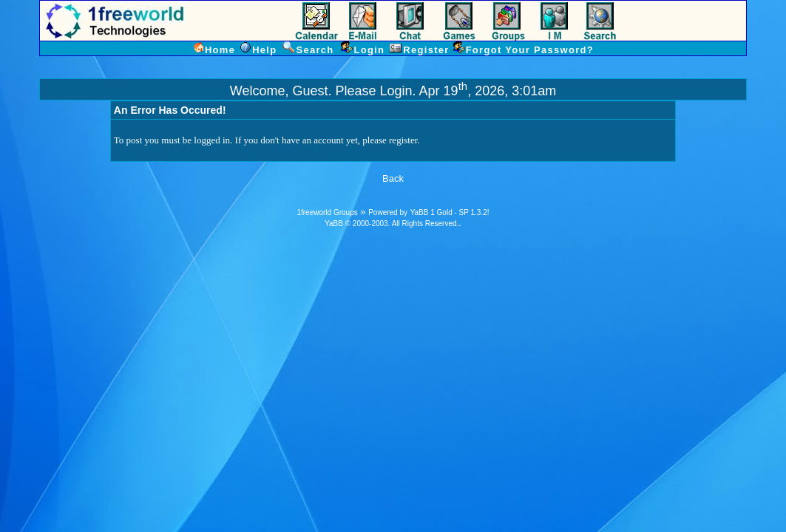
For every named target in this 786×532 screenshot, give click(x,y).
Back (393, 178)
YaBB (334, 224)
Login (396, 91)
